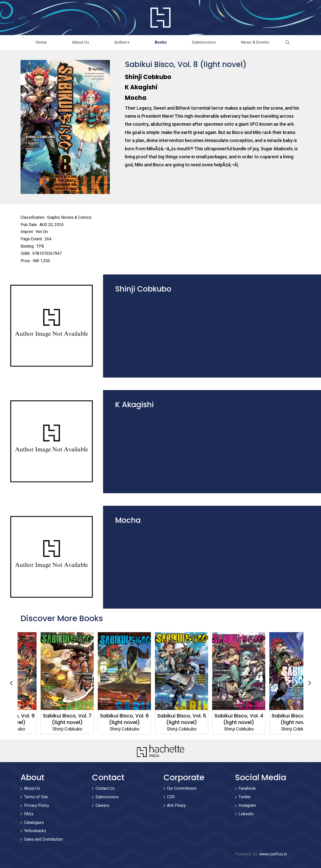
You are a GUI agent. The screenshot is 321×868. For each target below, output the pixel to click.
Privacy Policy (37, 805)
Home (41, 42)
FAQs (29, 814)
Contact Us (105, 788)
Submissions (204, 42)
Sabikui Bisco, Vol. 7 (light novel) (103, 719)
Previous (11, 683)
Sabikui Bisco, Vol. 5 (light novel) (218, 719)
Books (161, 42)
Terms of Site (36, 797)
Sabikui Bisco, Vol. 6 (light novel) (161, 719)
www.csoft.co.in (273, 854)
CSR (171, 797)
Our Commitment (182, 788)
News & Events (255, 42)
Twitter (245, 797)
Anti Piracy (176, 805)
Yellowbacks (35, 831)
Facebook (247, 788)
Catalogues (34, 822)
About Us (81, 42)
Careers (102, 805)
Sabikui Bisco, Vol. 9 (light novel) (46, 719)
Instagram (247, 805)
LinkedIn (246, 814)
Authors (122, 42)
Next (310, 683)
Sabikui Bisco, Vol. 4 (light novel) (275, 719)
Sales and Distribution (43, 839)
